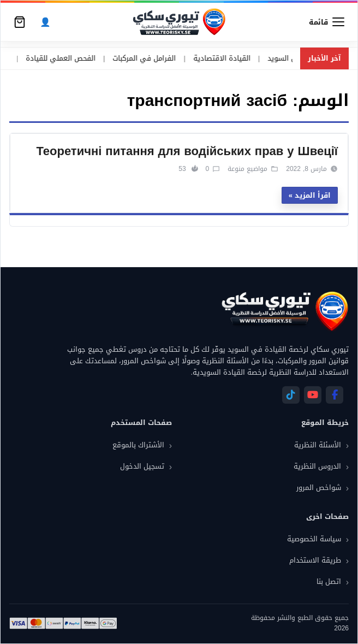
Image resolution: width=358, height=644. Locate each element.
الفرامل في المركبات (122, 58)
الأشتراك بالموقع (138, 445)
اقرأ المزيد (313, 195)
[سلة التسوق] (20, 22)
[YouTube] (313, 395)
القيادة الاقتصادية (199, 58)
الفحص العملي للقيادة (38, 58)
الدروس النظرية (317, 466)
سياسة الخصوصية (314, 539)
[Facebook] (335, 395)
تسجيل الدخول (142, 466)
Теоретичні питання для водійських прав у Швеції (187, 151)
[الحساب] (45, 22)
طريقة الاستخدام (315, 560)
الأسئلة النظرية (318, 445)
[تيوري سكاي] (284, 311)
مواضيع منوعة (247, 169)
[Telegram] (291, 395)
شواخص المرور (319, 488)
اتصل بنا (329, 581)
